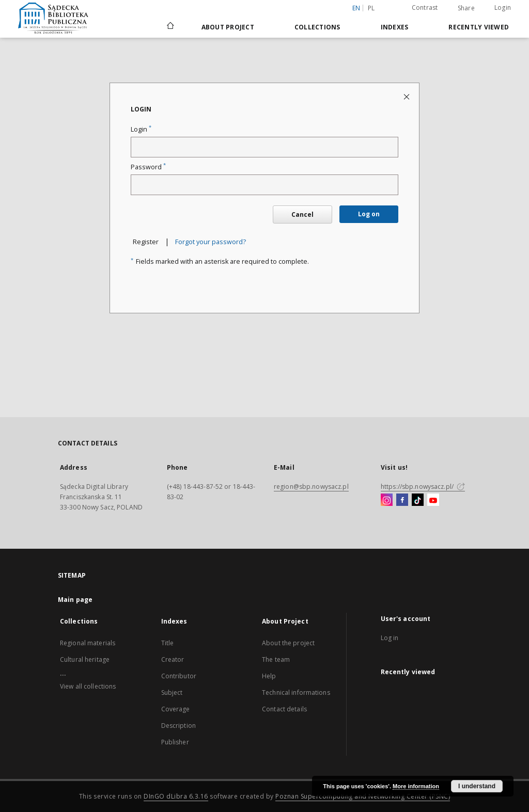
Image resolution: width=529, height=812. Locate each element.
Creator (173, 659)
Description (178, 726)
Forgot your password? (211, 242)
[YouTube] (433, 500)
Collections (317, 27)
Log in (390, 638)
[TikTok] (418, 500)
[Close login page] (407, 96)
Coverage (176, 709)
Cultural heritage (85, 659)
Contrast (425, 7)
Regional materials (88, 643)
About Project (228, 27)
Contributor (179, 676)
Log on (369, 214)
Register (146, 242)
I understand (477, 786)
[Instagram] (387, 500)
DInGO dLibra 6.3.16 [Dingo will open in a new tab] (176, 796)
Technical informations (296, 692)
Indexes (395, 27)
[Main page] (170, 27)
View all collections (88, 686)
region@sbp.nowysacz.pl (311, 487)
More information (416, 786)
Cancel (302, 214)
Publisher (175, 742)
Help (269, 676)
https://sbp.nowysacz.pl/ (423, 487)
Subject (172, 692)
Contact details (284, 709)
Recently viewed (479, 27)
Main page (75, 600)
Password (148, 167)
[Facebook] (402, 500)
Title (168, 643)
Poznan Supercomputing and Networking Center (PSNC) (363, 796)
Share (466, 8)
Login (503, 7)
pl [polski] (371, 8)
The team (276, 659)
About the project (288, 643)
